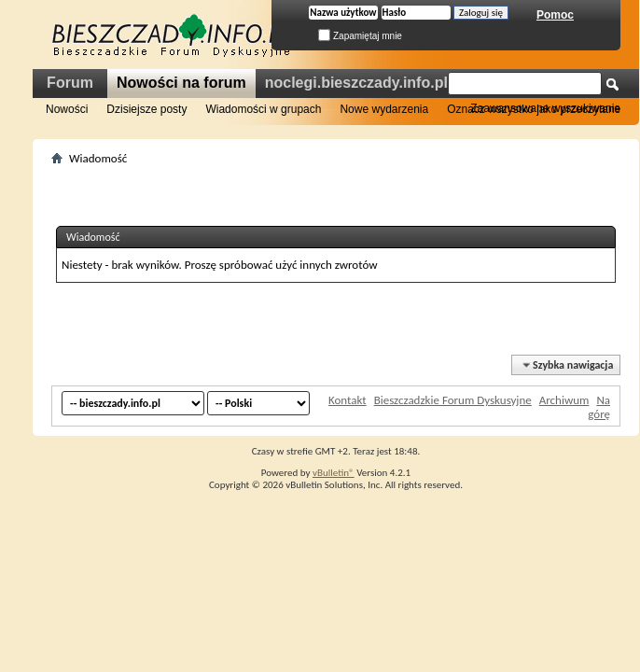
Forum (70, 83)
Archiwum (564, 400)
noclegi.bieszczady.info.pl (356, 83)
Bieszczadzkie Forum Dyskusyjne (453, 400)
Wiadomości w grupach (263, 109)
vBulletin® (334, 473)
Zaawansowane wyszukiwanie (545, 108)
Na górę (599, 407)
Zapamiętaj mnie (360, 36)
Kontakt (348, 400)
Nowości (67, 109)
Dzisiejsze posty (146, 109)
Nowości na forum (181, 83)
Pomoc (555, 15)
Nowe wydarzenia (384, 109)
